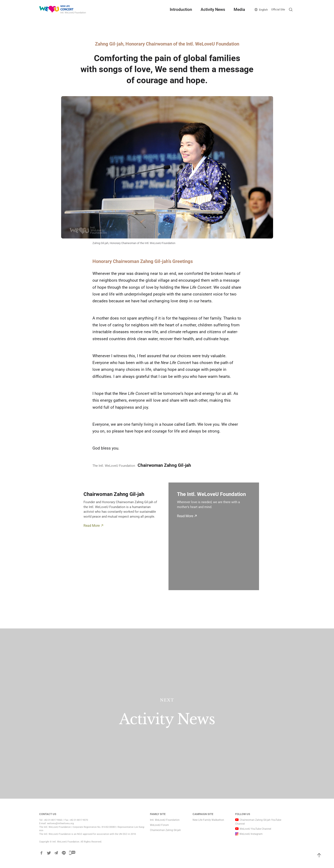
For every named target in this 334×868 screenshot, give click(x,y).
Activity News (213, 9)
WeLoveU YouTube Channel (255, 829)
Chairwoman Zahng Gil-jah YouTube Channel (258, 822)
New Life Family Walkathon (208, 820)
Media (239, 9)
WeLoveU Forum (159, 825)
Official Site (278, 9)
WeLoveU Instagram (251, 834)
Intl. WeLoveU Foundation (165, 820)
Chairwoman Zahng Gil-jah (165, 830)
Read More (92, 526)
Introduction (181, 9)
